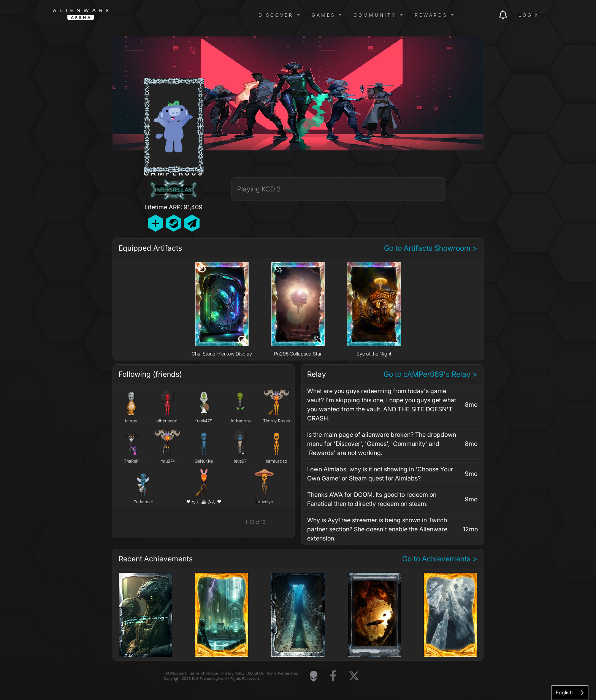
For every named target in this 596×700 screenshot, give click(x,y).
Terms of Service (204, 673)
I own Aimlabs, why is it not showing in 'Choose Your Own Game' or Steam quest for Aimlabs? (380, 474)
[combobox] (570, 693)
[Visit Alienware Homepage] (314, 676)
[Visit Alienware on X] (354, 676)
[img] (174, 15)
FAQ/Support (175, 673)
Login (529, 15)
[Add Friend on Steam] (174, 223)
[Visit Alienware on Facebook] (333, 676)
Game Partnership (282, 673)
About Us (256, 673)
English (564, 692)
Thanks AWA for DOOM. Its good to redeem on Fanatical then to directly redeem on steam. (372, 499)
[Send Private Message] (192, 223)
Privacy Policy (233, 673)
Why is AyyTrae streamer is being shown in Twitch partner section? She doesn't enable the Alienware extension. (377, 529)
